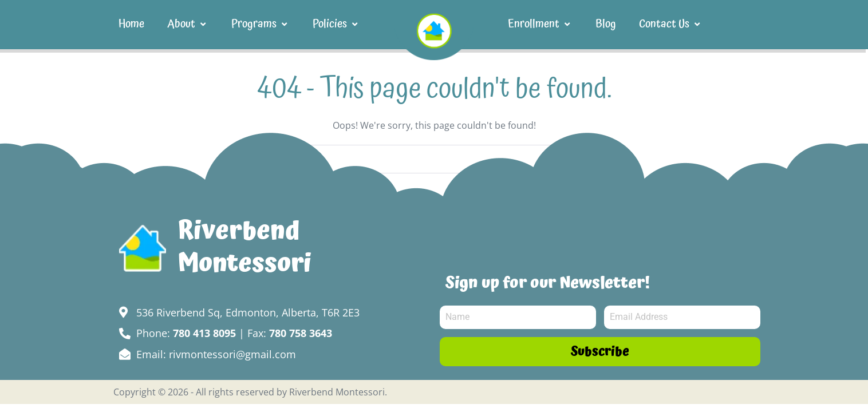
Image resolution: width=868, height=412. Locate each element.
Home (131, 24)
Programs (261, 24)
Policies (336, 24)
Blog (606, 24)
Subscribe (600, 352)
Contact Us (671, 24)
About (188, 24)
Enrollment (540, 24)
